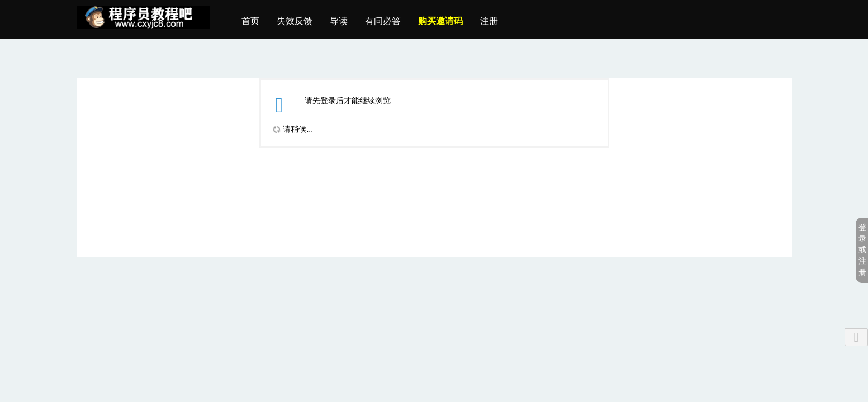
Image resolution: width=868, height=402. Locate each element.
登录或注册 (862, 250)
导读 (339, 21)
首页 (250, 21)
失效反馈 (295, 21)
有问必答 (383, 21)
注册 (489, 21)
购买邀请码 (440, 21)
